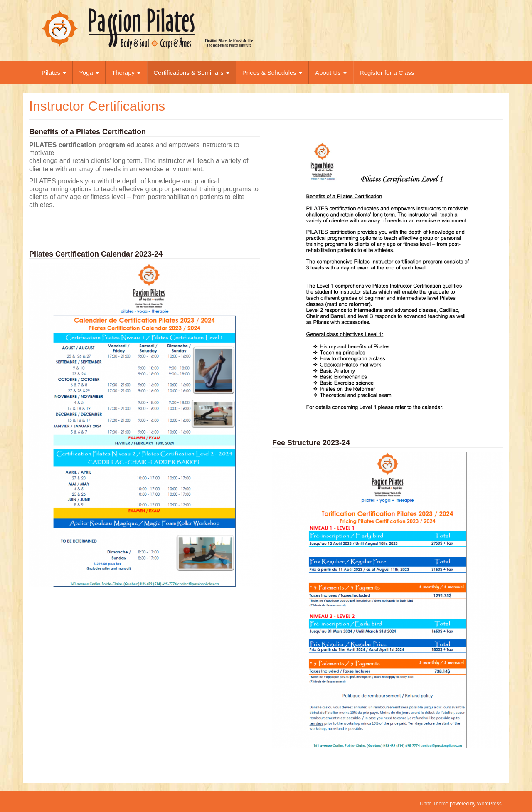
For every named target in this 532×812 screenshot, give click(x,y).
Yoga (89, 73)
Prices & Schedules (272, 73)
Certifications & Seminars (191, 73)
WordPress (489, 804)
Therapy (126, 73)
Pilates (54, 73)
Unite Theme (434, 804)
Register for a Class (387, 73)
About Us (331, 73)
